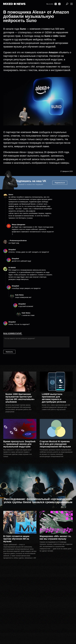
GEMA (48, 32)
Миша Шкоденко (18, 224)
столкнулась (25, 32)
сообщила (45, 132)
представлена (35, 152)
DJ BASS (12, 267)
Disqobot (12, 249)
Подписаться (60, 183)
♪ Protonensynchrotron (18, 240)
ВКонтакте (56, 4)
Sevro (11, 194)
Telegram (59, 4)
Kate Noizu (19, 295)
